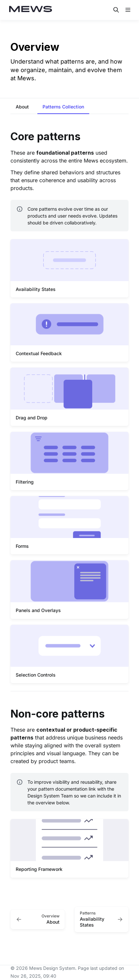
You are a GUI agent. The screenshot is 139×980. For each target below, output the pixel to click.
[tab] (22, 107)
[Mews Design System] (31, 10)
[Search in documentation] (116, 10)
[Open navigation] (128, 10)
